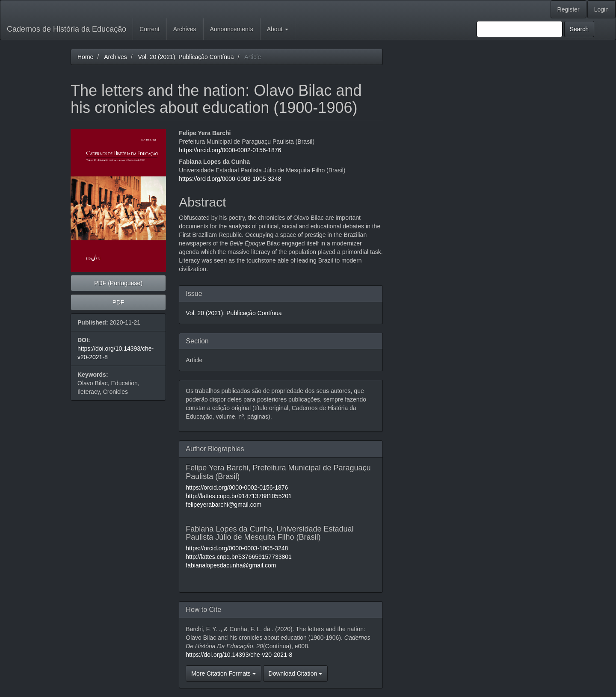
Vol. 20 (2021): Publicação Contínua (186, 57)
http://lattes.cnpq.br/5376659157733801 (239, 557)
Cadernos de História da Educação (67, 29)
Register (569, 9)
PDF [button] (118, 302)
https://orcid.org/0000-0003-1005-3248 (230, 179)
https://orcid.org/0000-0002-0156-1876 (230, 150)
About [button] (278, 29)
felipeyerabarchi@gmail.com (224, 505)
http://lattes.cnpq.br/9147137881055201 (239, 496)
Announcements (232, 29)
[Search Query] (520, 29)
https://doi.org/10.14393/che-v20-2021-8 (239, 655)
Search (579, 29)
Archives (185, 29)
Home (85, 57)
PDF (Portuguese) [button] (118, 283)
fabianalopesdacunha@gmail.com (231, 565)
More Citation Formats (223, 673)
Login (601, 9)
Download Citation (296, 673)
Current (150, 29)
